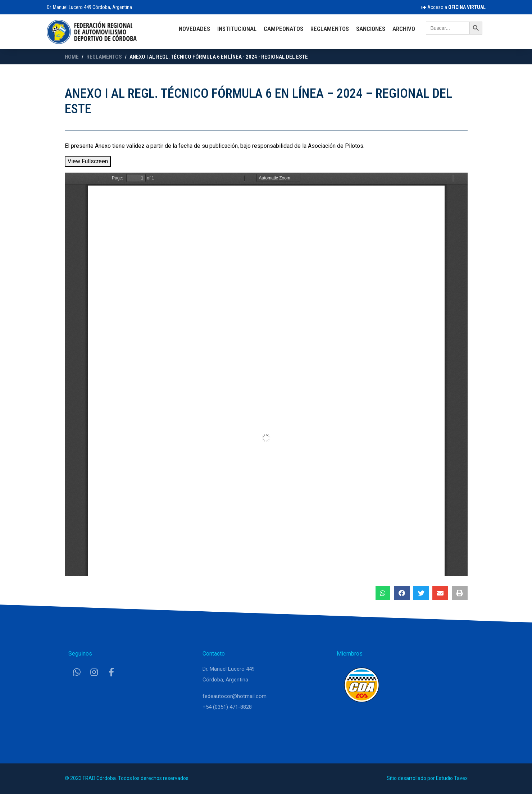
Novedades (194, 29)
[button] (383, 593)
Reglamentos (330, 29)
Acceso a (453, 7)
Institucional (237, 29)
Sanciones (371, 29)
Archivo (404, 29)
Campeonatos (283, 29)
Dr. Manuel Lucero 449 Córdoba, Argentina (89, 7)
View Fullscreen (88, 161)
